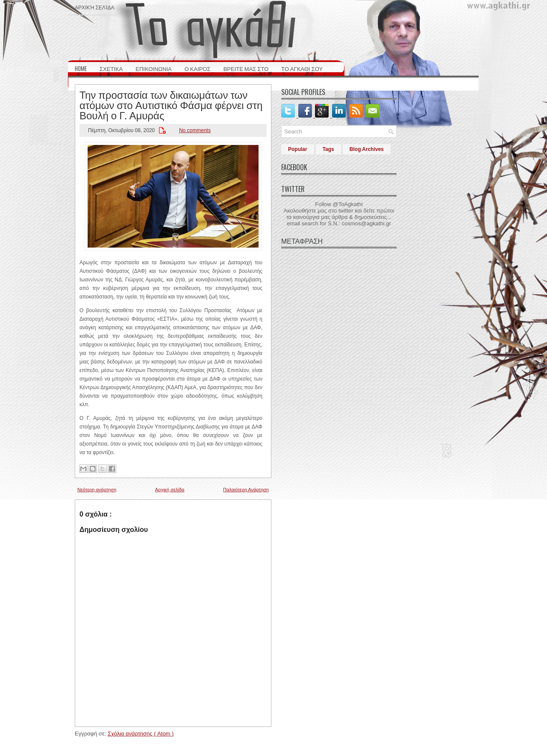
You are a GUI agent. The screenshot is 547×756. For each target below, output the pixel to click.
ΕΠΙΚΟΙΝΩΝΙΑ (153, 68)
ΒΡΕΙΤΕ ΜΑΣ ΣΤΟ (246, 68)
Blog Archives (367, 149)
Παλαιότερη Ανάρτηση (246, 490)
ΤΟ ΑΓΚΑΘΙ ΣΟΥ (302, 68)
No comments (195, 130)
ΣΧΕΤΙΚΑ (111, 68)
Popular (298, 149)
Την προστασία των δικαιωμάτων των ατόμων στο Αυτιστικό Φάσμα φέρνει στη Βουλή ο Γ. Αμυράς (171, 104)
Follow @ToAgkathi (339, 204)
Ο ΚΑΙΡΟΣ (198, 68)
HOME (81, 68)
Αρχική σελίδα (94, 7)
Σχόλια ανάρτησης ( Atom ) (141, 734)
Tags (328, 149)
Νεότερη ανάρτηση (97, 490)
